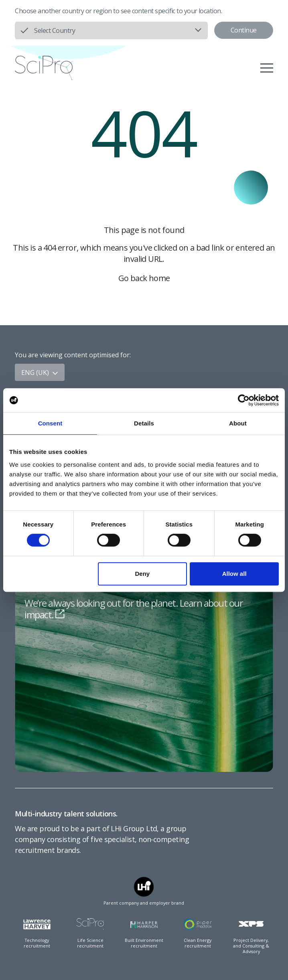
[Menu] (267, 68)
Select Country (55, 30)
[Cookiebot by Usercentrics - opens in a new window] (244, 400)
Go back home (144, 278)
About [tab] (238, 423)
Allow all (234, 574)
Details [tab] (144, 423)
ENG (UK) (40, 373)
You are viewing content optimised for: (73, 355)
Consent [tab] (50, 423)
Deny (143, 574)
